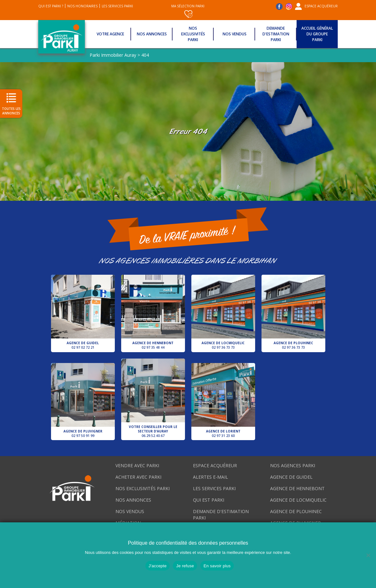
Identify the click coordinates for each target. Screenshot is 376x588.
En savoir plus (217, 566)
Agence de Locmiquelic (223, 312)
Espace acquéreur (321, 6)
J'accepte (158, 566)
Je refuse (185, 566)
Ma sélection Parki (188, 11)
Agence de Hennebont (153, 312)
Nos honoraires (82, 6)
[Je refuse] (368, 555)
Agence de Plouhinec (293, 312)
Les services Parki (117, 6)
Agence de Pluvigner (83, 401)
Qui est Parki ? (51, 6)
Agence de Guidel (83, 312)
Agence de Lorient (223, 401)
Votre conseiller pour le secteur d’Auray (153, 398)
